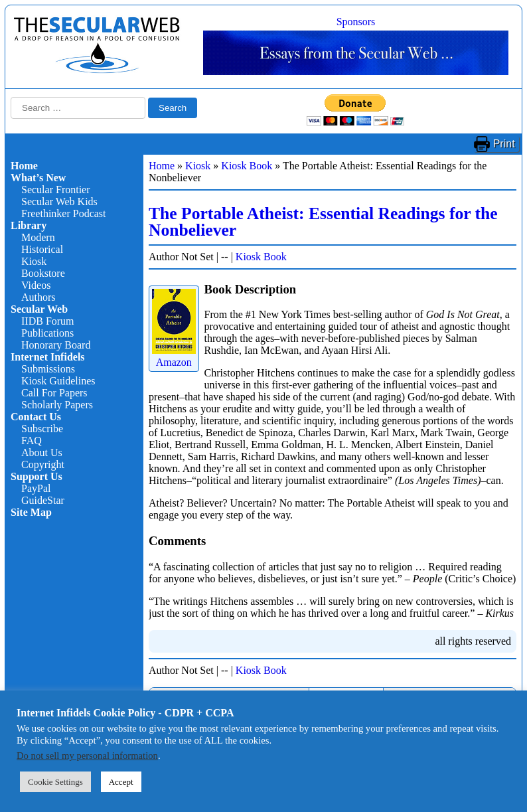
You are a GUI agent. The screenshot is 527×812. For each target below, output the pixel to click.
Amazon (174, 356)
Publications (47, 333)
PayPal (36, 488)
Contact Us (36, 417)
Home (24, 166)
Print (504, 144)
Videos (36, 285)
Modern (38, 237)
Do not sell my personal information (87, 756)
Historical (42, 249)
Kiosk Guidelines (58, 381)
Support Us (37, 476)
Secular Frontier (56, 190)
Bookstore (43, 273)
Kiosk (34, 261)
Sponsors (356, 22)
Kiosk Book (247, 166)
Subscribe (42, 429)
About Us (42, 452)
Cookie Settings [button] (55, 782)
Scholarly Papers (57, 405)
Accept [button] (121, 782)
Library (29, 225)
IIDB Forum (48, 321)
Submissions (48, 369)
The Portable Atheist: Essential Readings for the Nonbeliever (323, 222)
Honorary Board (56, 345)
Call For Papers (54, 393)
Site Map (31, 512)
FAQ (32, 441)
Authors (38, 297)
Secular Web (39, 309)
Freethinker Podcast (64, 213)
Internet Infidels (48, 357)
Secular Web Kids (59, 202)
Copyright (43, 464)
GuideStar (43, 500)
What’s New (38, 178)
